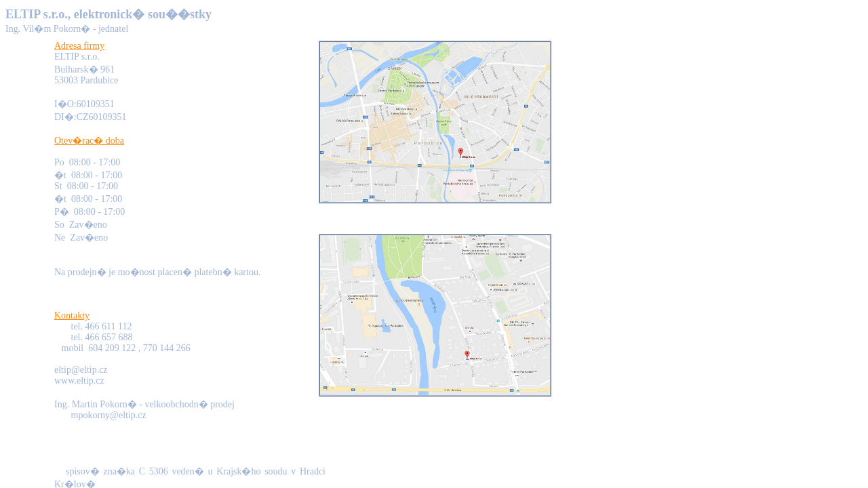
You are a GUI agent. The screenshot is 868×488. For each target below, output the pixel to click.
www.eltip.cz (79, 381)
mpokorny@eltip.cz (109, 415)
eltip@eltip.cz (81, 370)
